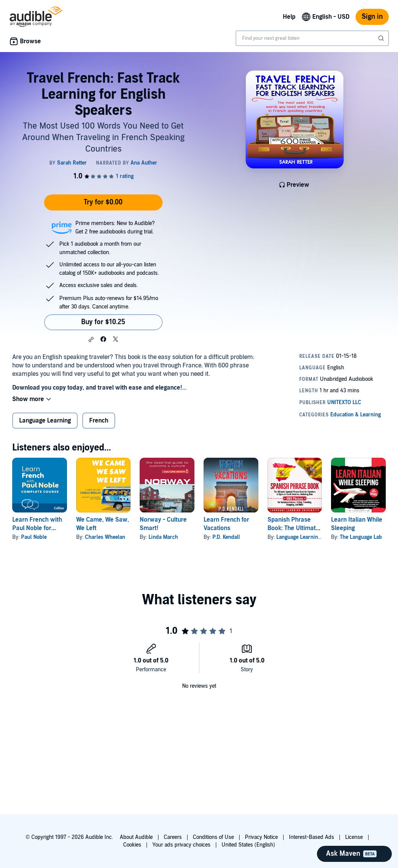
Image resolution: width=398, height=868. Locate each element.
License (354, 837)
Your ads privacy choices (181, 845)
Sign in (372, 17)
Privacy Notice (261, 837)
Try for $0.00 (103, 202)
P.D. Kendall (226, 537)
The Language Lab (361, 537)
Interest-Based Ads (312, 837)
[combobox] (312, 38)
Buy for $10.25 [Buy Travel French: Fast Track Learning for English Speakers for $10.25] (103, 322)
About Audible (136, 837)
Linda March (163, 537)
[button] (91, 339)
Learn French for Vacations (226, 524)
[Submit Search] (382, 38)
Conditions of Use (213, 837)
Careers (173, 837)
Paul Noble (34, 537)
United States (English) (248, 845)
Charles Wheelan (105, 537)
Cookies (132, 845)
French (99, 421)
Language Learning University (312, 537)
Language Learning (45, 421)
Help (289, 17)
